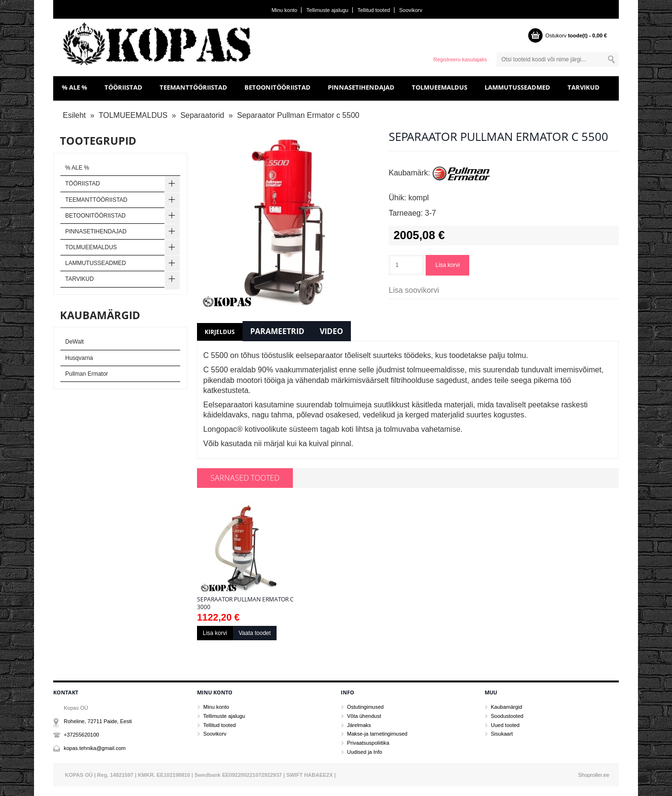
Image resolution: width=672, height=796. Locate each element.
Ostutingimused (365, 707)
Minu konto (284, 10)
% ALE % (75, 87)
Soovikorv (411, 10)
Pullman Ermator (87, 374)
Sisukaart (502, 734)
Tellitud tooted (374, 10)
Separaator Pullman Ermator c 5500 (298, 115)
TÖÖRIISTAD (123, 87)
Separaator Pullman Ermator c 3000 (245, 603)
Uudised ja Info (365, 752)
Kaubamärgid (506, 707)
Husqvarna (79, 358)
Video (331, 331)
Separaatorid (202, 115)
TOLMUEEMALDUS (440, 87)
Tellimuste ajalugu (327, 10)
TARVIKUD (584, 87)
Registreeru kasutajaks (460, 59)
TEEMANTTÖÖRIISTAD (193, 87)
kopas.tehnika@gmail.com (95, 748)
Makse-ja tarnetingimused (377, 734)
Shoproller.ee (594, 775)
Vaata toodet (255, 633)
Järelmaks (359, 725)
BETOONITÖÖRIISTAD (278, 87)
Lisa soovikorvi (414, 290)
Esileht (74, 115)
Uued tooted (505, 725)
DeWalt (75, 342)
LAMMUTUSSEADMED (517, 87)
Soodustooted (507, 716)
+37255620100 (81, 735)
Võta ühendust (364, 716)
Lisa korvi (447, 265)
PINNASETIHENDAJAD (361, 87)
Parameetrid (277, 331)
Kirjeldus (220, 332)
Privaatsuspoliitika (368, 743)
